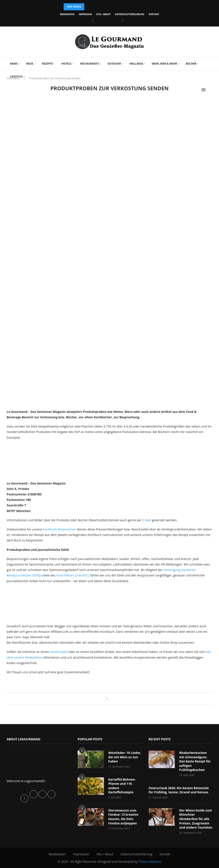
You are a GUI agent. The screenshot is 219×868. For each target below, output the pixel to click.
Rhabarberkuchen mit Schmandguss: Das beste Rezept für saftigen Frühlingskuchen (195, 761)
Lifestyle (17, 77)
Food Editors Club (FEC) (73, 575)
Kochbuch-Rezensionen (59, 529)
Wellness (137, 64)
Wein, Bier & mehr (165, 64)
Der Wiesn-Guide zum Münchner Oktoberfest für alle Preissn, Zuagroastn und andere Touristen (196, 819)
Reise (30, 64)
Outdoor (114, 64)
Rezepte (47, 64)
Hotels (67, 64)
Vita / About (103, 14)
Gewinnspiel (59, 652)
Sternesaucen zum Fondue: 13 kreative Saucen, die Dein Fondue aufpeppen (123, 817)
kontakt (154, 14)
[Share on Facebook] (107, 698)
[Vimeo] (123, 20)
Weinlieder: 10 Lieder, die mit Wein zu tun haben (125, 757)
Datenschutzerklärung (130, 14)
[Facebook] (93, 20)
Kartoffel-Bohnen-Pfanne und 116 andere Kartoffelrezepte (122, 786)
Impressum (85, 14)
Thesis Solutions (150, 861)
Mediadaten (67, 14)
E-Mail (147, 520)
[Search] (210, 90)
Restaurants (89, 64)
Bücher (191, 64)
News (14, 64)
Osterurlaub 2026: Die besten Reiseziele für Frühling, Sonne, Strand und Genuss (179, 790)
